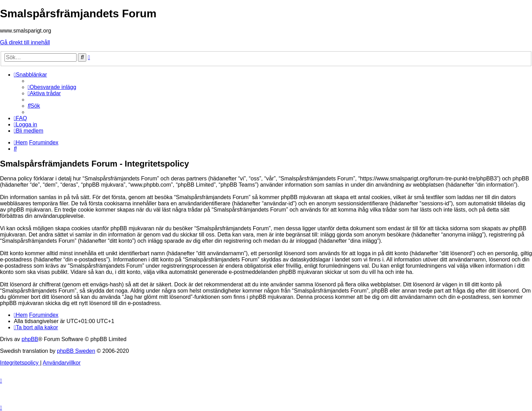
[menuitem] (52, 87)
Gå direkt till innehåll (25, 42)
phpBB (30, 339)
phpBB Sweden (76, 351)
